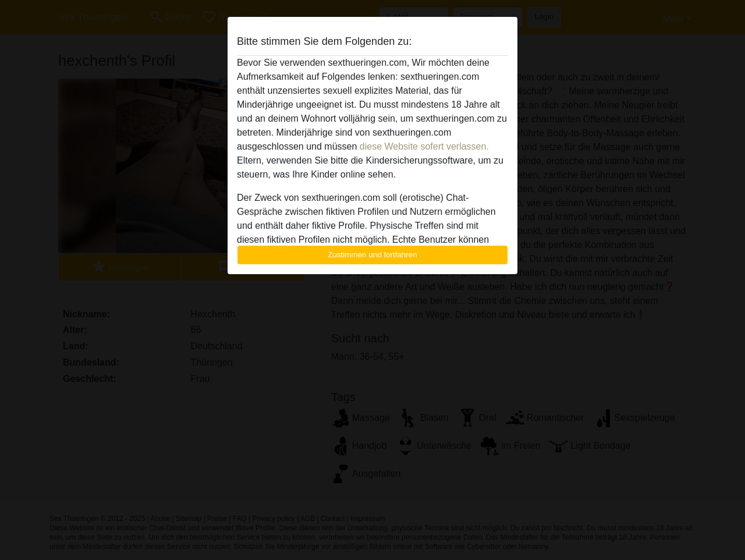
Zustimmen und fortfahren (372, 255)
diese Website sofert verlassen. (424, 146)
